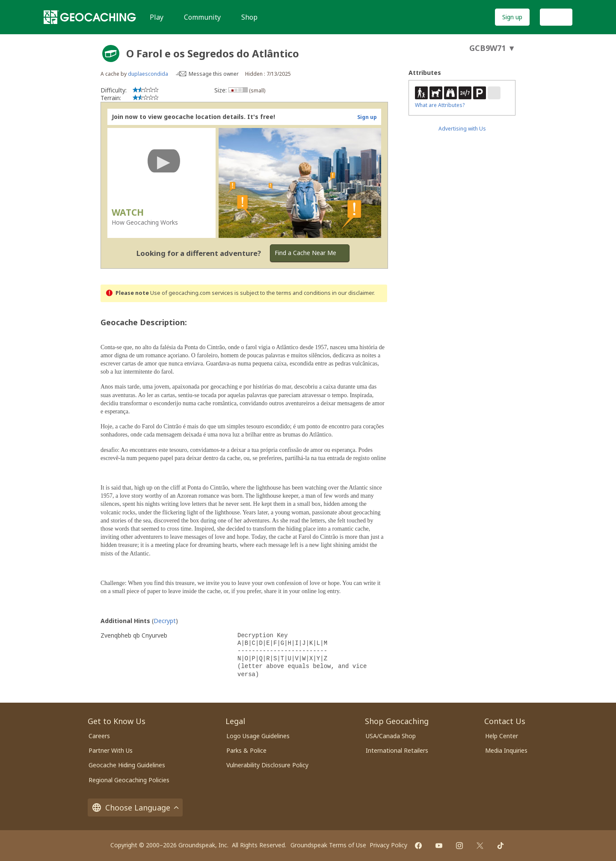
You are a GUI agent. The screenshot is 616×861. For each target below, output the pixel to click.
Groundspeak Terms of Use (328, 845)
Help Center (502, 736)
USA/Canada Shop (391, 736)
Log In (556, 17)
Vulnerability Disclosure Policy (267, 765)
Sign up (512, 17)
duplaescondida (148, 74)
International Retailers (397, 750)
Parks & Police (246, 750)
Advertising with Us (462, 129)
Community (202, 17)
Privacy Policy (388, 845)
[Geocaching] (90, 17)
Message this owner (214, 74)
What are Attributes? (440, 105)
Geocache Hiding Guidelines (127, 765)
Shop (249, 17)
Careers (99, 736)
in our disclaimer (353, 293)
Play (157, 17)
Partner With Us (111, 750)
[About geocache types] (111, 53)
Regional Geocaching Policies (129, 780)
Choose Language (135, 808)
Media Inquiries (506, 750)
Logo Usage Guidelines (258, 736)
